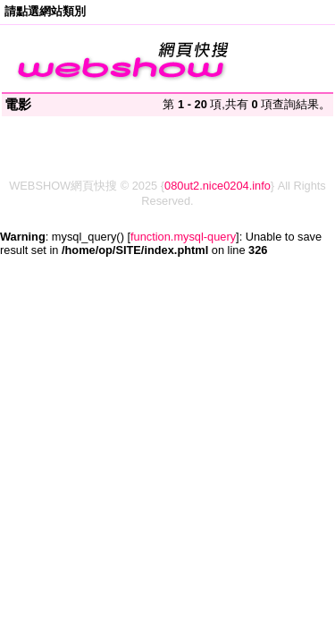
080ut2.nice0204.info (218, 186)
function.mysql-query (183, 237)
